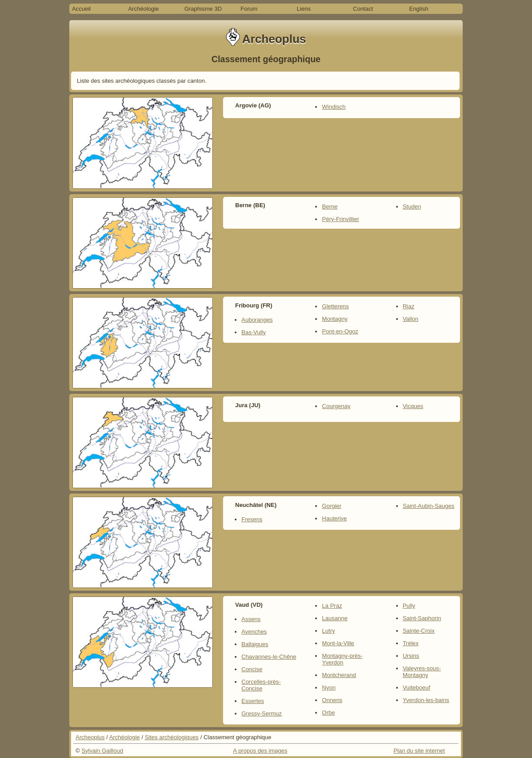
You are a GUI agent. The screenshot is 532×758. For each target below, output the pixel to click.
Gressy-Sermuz (262, 713)
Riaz (409, 306)
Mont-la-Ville (338, 643)
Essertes (253, 701)
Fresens (252, 519)
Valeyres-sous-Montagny (422, 672)
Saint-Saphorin (422, 618)
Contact (363, 9)
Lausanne (335, 618)
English (419, 9)
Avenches (254, 632)
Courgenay (336, 406)
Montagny (335, 319)
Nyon (329, 688)
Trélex (411, 643)
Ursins (411, 656)
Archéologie (144, 9)
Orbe (328, 713)
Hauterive (334, 518)
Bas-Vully (253, 332)
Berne (330, 207)
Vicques (413, 406)
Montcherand (339, 675)
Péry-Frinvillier (340, 219)
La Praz (332, 606)
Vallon (411, 319)
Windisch (334, 107)
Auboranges (257, 320)
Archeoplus (90, 737)
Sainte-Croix (419, 631)
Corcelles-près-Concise (261, 685)
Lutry (328, 631)
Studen (412, 207)
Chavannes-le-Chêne (269, 657)
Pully (409, 606)
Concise (252, 669)
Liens (304, 9)
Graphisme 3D (203, 9)
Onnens (332, 700)
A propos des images (260, 751)
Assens (251, 619)
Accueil (81, 9)
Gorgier (331, 506)
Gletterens (335, 306)
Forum (249, 9)
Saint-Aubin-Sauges (429, 506)
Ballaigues (255, 644)
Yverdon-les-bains (426, 700)
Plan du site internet (419, 751)
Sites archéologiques (172, 737)
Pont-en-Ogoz (340, 331)
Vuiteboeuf (417, 688)
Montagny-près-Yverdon (342, 659)
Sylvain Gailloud (102, 751)
